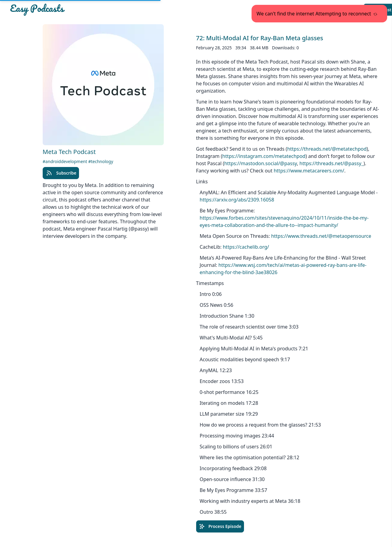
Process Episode (220, 526)
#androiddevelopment (66, 161)
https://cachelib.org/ (246, 247)
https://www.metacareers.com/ (309, 171)
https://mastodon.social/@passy (261, 163)
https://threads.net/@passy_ (331, 163)
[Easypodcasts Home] (70, 10)
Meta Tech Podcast (69, 152)
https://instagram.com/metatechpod (264, 156)
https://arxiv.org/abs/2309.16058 (237, 200)
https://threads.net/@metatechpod (327, 149)
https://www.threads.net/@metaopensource (321, 236)
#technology (100, 161)
